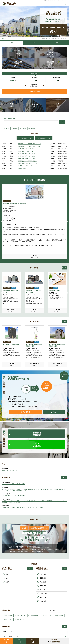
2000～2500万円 (34, 615)
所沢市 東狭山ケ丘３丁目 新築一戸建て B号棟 (29, 144)
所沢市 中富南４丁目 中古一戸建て (26, 151)
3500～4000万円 (8, 620)
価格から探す (23, 129)
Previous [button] (1, 21)
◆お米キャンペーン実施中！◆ (9, 470)
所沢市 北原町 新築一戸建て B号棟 (26, 156)
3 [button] (37, 35)
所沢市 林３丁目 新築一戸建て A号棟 (27, 166)
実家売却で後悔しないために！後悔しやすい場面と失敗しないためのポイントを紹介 (22, 508)
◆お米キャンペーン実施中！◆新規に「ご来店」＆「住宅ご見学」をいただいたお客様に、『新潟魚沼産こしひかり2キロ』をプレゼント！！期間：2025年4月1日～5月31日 (34, 502)
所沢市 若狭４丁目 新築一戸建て (11, 345)
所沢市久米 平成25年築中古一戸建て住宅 (14, 204)
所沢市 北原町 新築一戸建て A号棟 (26, 149)
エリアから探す (6, 129)
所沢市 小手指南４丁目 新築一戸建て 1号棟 (57, 345)
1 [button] (32, 35)
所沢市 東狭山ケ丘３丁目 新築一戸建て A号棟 (29, 146)
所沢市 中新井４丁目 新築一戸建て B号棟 (34, 291)
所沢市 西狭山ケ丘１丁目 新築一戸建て (27, 161)
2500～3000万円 (46, 615)
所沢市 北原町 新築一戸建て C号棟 (26, 159)
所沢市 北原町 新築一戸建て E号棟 (26, 154)
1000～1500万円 (8, 615)
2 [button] (34, 35)
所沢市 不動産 (5, 38)
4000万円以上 (20, 620)
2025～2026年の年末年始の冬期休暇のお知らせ (13, 484)
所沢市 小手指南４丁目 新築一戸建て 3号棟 (34, 345)
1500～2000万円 (21, 615)
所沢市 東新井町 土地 (55, 291)
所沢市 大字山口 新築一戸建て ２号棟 (27, 163)
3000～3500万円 (59, 615)
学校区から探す (32, 129)
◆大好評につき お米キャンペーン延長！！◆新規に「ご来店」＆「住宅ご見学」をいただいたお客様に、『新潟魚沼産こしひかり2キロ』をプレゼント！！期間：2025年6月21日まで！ (34, 490)
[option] (34, 21)
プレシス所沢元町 (22, 168)
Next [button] (68, 21)
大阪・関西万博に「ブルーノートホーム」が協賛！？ (15, 496)
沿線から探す (15, 129)
